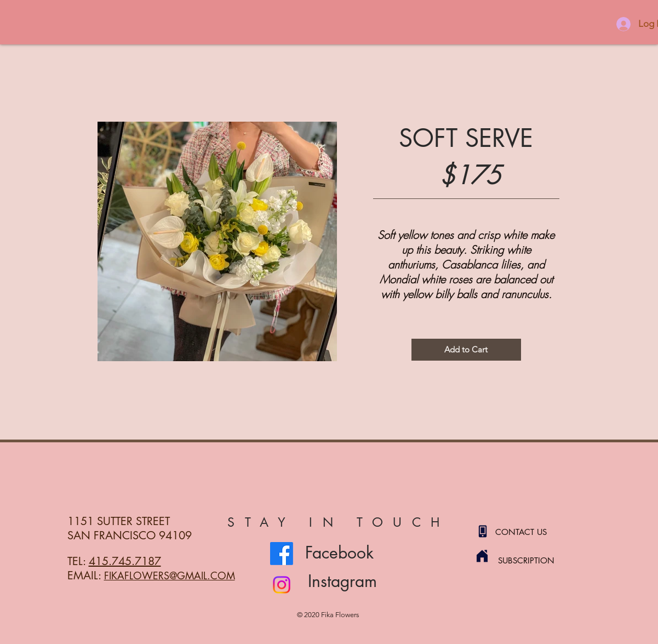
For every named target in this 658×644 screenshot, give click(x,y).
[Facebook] (282, 554)
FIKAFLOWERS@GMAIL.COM (170, 575)
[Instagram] (282, 585)
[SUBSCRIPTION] (537, 560)
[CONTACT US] (534, 532)
